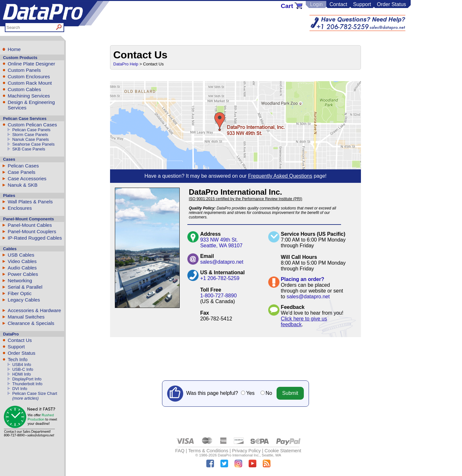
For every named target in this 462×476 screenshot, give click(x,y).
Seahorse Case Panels (33, 144)
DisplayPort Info (27, 379)
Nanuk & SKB (23, 185)
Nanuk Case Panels (30, 139)
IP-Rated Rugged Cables (35, 238)
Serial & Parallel (25, 287)
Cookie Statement (283, 451)
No (269, 393)
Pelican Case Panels (31, 130)
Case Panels (21, 172)
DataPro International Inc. (239, 455)
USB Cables (21, 255)
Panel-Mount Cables (30, 225)
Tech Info (18, 359)
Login (316, 4)
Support (362, 4)
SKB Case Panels (29, 149)
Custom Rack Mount (30, 83)
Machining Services (29, 96)
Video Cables (22, 261)
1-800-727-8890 (218, 296)
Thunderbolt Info (27, 384)
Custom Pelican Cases (32, 125)
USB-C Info (23, 369)
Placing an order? (302, 279)
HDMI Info (21, 374)
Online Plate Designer (31, 64)
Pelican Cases (23, 166)
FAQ (180, 451)
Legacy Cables (24, 300)
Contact (338, 4)
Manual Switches (26, 317)
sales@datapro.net (222, 262)
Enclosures (20, 208)
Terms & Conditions (208, 451)
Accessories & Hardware (34, 310)
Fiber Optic (20, 293)
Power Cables (23, 274)
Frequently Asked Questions (280, 176)
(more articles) (25, 398)
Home (14, 49)
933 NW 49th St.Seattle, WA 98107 (221, 243)
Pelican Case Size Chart (35, 393)
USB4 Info (22, 365)
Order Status (392, 4)
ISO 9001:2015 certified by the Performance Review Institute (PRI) (245, 199)
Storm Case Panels (30, 135)
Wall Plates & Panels (30, 202)
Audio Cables (22, 268)
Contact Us (20, 340)
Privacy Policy (246, 451)
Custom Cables (24, 89)
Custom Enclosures (29, 76)
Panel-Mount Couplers (32, 231)
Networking (20, 280)
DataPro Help (126, 64)
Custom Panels (24, 70)
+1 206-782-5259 (220, 278)
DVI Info (20, 389)
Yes (250, 393)
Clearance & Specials (31, 323)
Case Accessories (27, 178)
